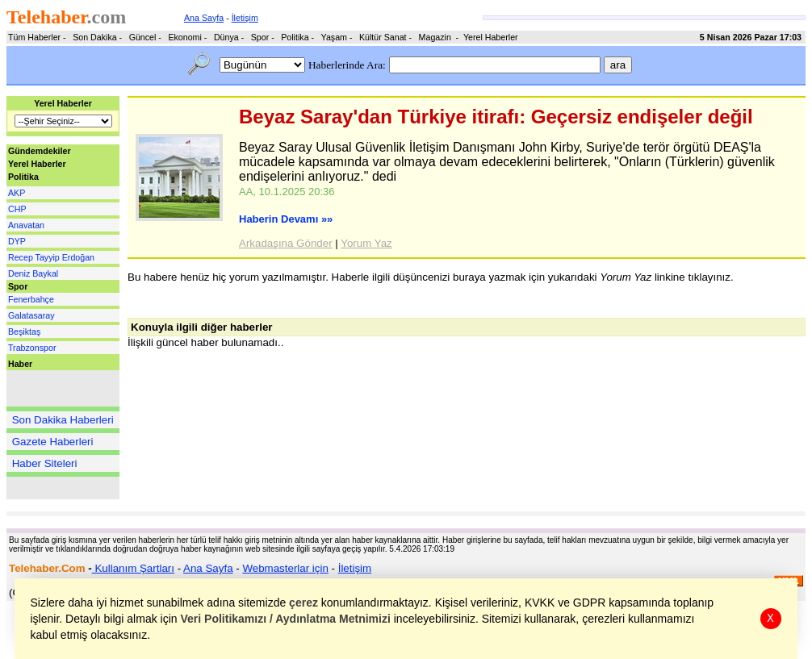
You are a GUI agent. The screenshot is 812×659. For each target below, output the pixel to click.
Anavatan (26, 225)
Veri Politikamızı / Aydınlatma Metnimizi (286, 619)
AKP (17, 193)
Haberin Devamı (286, 219)
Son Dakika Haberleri (63, 420)
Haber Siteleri (45, 463)
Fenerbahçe (31, 299)
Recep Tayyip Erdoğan (51, 257)
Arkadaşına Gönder (286, 243)
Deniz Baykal (33, 273)
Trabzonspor (32, 348)
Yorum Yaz (366, 243)
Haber (20, 364)
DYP (17, 241)
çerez (304, 603)
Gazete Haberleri (53, 442)
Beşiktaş (24, 332)
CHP (17, 209)
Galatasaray (31, 315)
